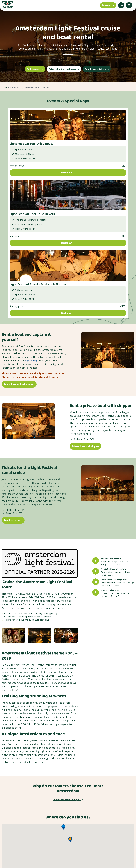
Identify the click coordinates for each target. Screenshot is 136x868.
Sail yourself (35, 69)
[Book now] (108, 5)
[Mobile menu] (129, 5)
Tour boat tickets (13, 520)
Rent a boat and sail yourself (19, 384)
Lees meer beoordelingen (68, 799)
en (121, 5)
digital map (31, 361)
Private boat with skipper (64, 69)
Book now (68, 173)
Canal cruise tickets (97, 69)
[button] (63, 827)
